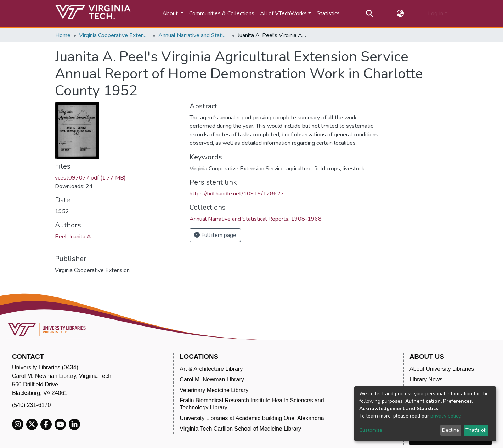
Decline (451, 430)
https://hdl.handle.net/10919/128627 (237, 194)
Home (63, 35)
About (171, 13)
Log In (436, 13)
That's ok (476, 430)
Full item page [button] (215, 235)
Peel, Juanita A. (74, 237)
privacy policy (445, 416)
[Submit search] (369, 13)
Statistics (328, 13)
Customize (371, 430)
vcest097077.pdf (90, 178)
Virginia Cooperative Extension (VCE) (114, 35)
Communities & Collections (222, 13)
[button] (400, 13)
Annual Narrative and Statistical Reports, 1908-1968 (194, 35)
